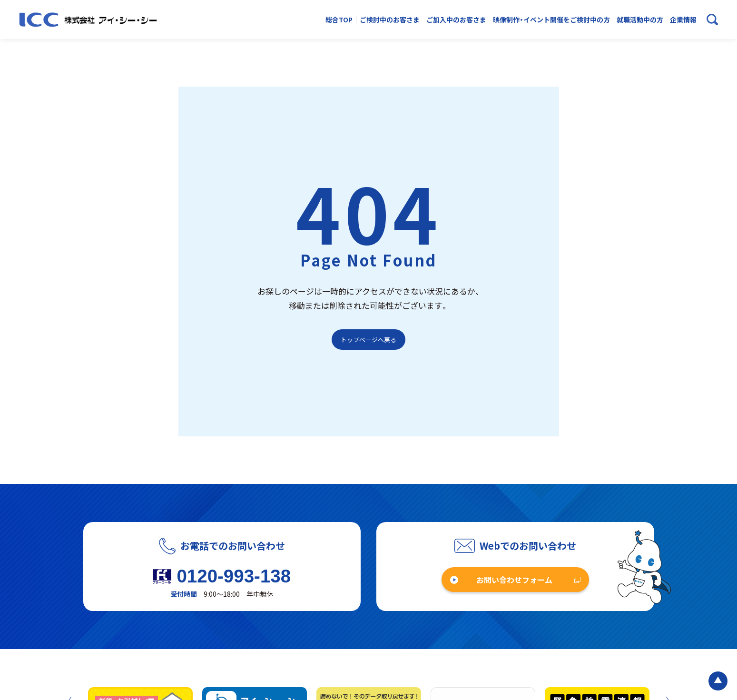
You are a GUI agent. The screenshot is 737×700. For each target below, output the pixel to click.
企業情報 (683, 20)
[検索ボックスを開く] (712, 20)
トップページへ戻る (368, 340)
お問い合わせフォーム (514, 580)
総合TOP (339, 20)
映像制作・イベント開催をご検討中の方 (551, 20)
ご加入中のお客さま (456, 20)
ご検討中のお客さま (390, 20)
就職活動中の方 (640, 20)
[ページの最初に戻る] (718, 681)
